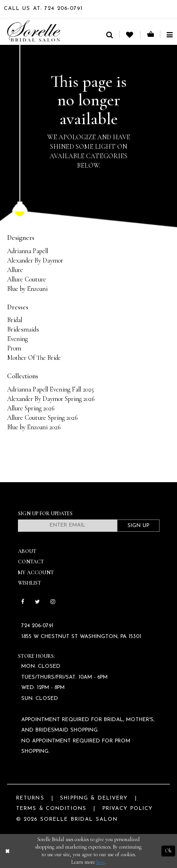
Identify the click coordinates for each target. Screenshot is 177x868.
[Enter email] (67, 526)
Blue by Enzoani (27, 289)
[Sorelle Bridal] (34, 31)
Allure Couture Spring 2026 (42, 418)
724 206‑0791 (37, 626)
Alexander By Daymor (35, 260)
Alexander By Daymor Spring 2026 (51, 399)
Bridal (15, 320)
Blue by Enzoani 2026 (34, 427)
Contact (31, 562)
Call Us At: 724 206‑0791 (43, 9)
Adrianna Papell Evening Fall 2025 (51, 389)
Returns (30, 798)
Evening (17, 339)
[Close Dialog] (8, 851)
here (101, 862)
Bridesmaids (23, 329)
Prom (14, 348)
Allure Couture (27, 279)
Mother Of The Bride (34, 358)
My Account (36, 573)
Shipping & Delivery (94, 798)
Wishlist (29, 583)
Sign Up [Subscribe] (138, 526)
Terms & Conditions (51, 809)
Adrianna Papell (28, 251)
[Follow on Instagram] (53, 603)
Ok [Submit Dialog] (169, 851)
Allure (15, 270)
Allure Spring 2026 (31, 408)
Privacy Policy (128, 809)
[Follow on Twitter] (37, 603)
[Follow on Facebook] (23, 603)
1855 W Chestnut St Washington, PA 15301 (81, 637)
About (27, 551)
